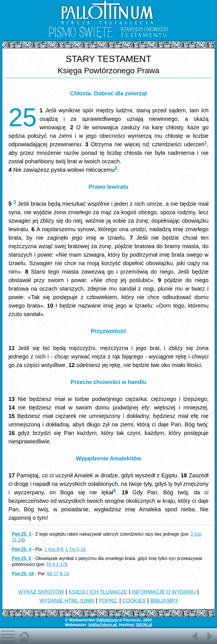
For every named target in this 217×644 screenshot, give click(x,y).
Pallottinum (107, 620)
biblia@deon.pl (103, 625)
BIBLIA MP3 (164, 601)
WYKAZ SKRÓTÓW (41, 592)
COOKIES (134, 601)
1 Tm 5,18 (75, 549)
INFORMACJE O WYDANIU (164, 592)
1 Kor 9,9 (54, 549)
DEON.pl (144, 625)
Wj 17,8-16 (58, 574)
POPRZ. (108, 601)
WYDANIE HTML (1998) (67, 601)
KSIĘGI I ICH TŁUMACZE (98, 592)
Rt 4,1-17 (56, 564)
